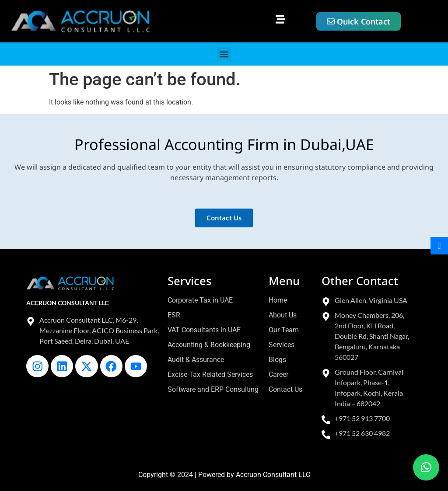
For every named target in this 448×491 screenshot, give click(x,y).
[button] (281, 19)
